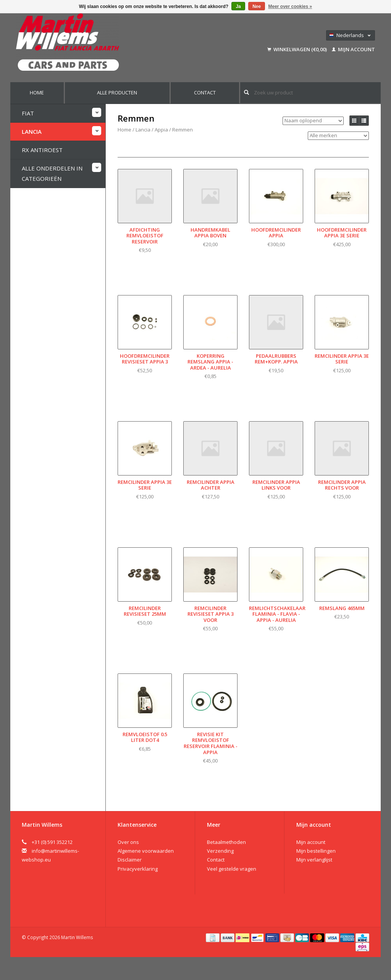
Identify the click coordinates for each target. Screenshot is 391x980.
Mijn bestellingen (316, 851)
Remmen (183, 130)
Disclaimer (130, 860)
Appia (161, 130)
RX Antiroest (42, 149)
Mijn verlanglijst (314, 860)
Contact (205, 92)
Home (37, 92)
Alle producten (117, 92)
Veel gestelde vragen (232, 869)
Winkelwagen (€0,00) (298, 49)
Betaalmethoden (226, 842)
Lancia (32, 131)
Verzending (220, 851)
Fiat (28, 113)
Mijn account (353, 49)
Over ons (128, 842)
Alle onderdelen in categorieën (52, 173)
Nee (257, 6)
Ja (238, 6)
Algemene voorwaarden (146, 851)
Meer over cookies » (290, 6)
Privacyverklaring (138, 869)
